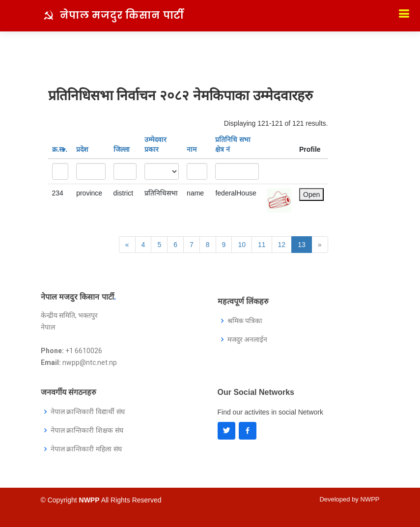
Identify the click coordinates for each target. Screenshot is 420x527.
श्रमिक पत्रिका (245, 321)
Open (311, 194)
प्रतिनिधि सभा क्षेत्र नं (233, 144)
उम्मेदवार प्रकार (155, 144)
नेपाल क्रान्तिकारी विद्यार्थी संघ (88, 412)
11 (262, 245)
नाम (192, 149)
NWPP (370, 499)
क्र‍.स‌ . (60, 149)
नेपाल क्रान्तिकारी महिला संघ (86, 449)
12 (282, 245)
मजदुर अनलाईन (248, 339)
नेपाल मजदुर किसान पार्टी (122, 15)
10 (242, 245)
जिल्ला (122, 149)
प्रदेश (82, 149)
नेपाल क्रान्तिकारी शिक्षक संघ (87, 430)
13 (302, 245)
